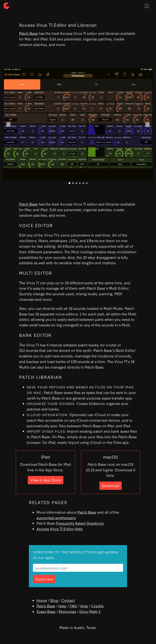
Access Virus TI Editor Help (60, 529)
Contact (68, 600)
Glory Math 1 (90, 611)
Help (62, 606)
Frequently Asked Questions (80, 523)
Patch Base (28, 33)
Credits (97, 606)
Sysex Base (46, 611)
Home (42, 600)
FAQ (73, 606)
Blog (54, 600)
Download (111, 486)
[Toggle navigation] (147, 6)
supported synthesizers (56, 518)
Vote (84, 606)
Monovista (67, 611)
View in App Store (46, 480)
